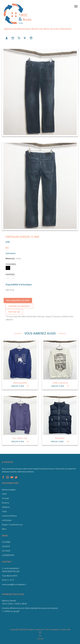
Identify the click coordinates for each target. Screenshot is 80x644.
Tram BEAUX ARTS (10, 576)
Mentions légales (9, 490)
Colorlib (40, 639)
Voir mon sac (14, 312)
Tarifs (4, 512)
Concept (5, 498)
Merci (4, 529)
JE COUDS (6, 551)
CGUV (4, 494)
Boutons (6, 503)
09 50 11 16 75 (8, 580)
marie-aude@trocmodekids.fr (14, 585)
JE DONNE (6, 542)
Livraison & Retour (9, 516)
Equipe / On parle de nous (12, 525)
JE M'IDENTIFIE (8, 555)
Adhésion (6, 507)
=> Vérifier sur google (11, 611)
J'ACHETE (6, 546)
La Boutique (7, 520)
